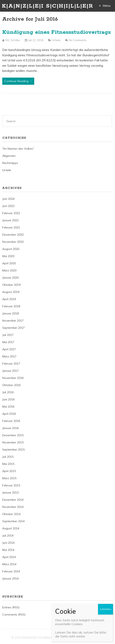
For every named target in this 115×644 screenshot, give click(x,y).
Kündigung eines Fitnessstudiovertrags (56, 32)
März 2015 (9, 478)
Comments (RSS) (14, 615)
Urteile (56, 40)
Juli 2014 (8, 536)
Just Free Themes (92, 637)
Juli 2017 (8, 335)
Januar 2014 (10, 578)
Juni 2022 (8, 206)
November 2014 (13, 507)
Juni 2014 (8, 543)
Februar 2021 (11, 227)
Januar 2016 (10, 428)
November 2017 (13, 321)
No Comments (78, 40)
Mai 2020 (8, 256)
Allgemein (9, 156)
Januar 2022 (10, 220)
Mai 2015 (8, 464)
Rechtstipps (10, 163)
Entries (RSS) (11, 607)
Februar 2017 (11, 364)
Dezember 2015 (13, 435)
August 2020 (11, 249)
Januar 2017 (10, 371)
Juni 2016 (8, 399)
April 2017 (9, 349)
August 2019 (11, 292)
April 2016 (9, 414)
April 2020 (9, 263)
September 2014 (13, 521)
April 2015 (9, 471)
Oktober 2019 (11, 285)
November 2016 (13, 378)
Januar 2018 (10, 313)
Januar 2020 (10, 278)
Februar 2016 (11, 421)
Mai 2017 (8, 342)
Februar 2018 (11, 306)
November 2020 (13, 242)
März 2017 (9, 356)
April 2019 (9, 299)
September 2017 (13, 328)
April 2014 (9, 557)
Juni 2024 (8, 199)
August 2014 (11, 528)
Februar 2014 (11, 571)
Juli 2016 (8, 392)
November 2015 (13, 442)
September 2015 (13, 450)
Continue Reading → (18, 81)
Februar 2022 (11, 213)
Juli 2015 (8, 457)
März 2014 (9, 564)
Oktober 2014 (11, 514)
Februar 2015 (11, 485)
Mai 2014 (8, 550)
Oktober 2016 (11, 385)
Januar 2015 (10, 493)
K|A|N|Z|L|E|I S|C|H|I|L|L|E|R (48, 6)
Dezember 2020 (13, 235)
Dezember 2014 (13, 500)
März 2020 (9, 270)
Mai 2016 (8, 407)
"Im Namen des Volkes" (18, 149)
